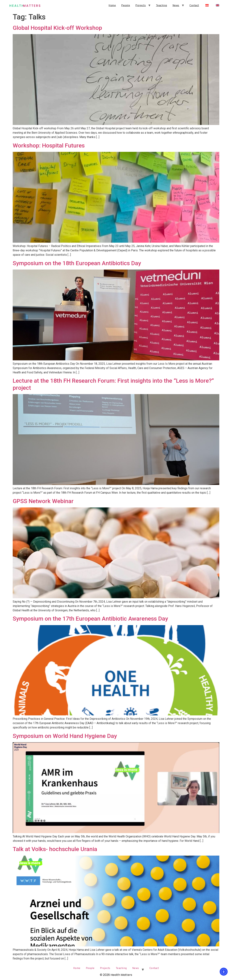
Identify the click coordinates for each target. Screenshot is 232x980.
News (176, 6)
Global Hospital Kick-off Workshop (57, 28)
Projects (141, 6)
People (126, 6)
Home (112, 6)
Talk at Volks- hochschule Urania (55, 849)
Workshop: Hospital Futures (49, 145)
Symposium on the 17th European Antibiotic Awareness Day (90, 619)
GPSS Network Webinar (43, 501)
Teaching (162, 6)
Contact (194, 6)
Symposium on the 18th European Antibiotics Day (77, 263)
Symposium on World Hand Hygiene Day (65, 736)
